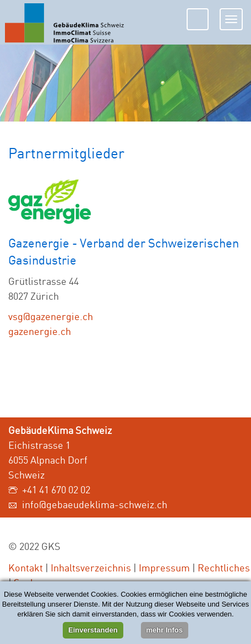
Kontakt (26, 568)
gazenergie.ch (40, 331)
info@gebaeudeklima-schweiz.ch (95, 504)
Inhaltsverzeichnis (91, 568)
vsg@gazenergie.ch (51, 316)
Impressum (164, 568)
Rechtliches (224, 568)
